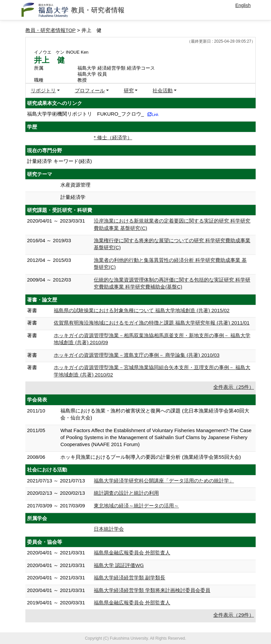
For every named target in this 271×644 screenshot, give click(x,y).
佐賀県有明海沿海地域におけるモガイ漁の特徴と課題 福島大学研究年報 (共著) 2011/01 (152, 323)
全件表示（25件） (234, 387)
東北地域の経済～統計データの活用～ (136, 506)
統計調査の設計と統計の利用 (126, 493)
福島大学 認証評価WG (119, 565)
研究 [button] (129, 90)
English (243, 5)
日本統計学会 (109, 529)
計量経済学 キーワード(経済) (59, 161)
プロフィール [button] (90, 90)
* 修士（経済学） (113, 137)
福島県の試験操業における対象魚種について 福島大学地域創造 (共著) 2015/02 (142, 310)
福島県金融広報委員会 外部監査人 (132, 553)
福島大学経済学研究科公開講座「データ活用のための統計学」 (164, 481)
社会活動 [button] (163, 90)
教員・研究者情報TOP (51, 30)
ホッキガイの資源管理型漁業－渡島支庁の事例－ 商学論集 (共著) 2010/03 (137, 355)
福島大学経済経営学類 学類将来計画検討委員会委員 (152, 590)
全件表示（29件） (234, 615)
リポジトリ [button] (43, 90)
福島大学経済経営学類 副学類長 (129, 578)
